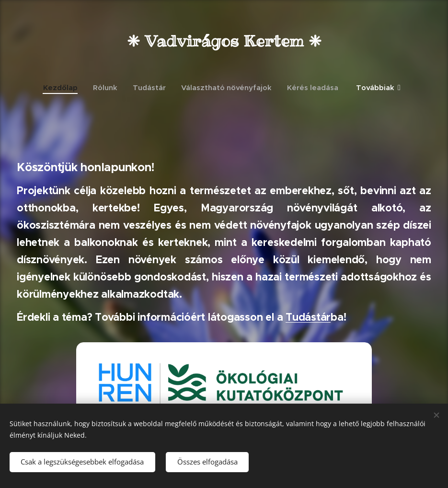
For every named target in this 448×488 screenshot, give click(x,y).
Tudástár (308, 317)
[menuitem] (64, 88)
